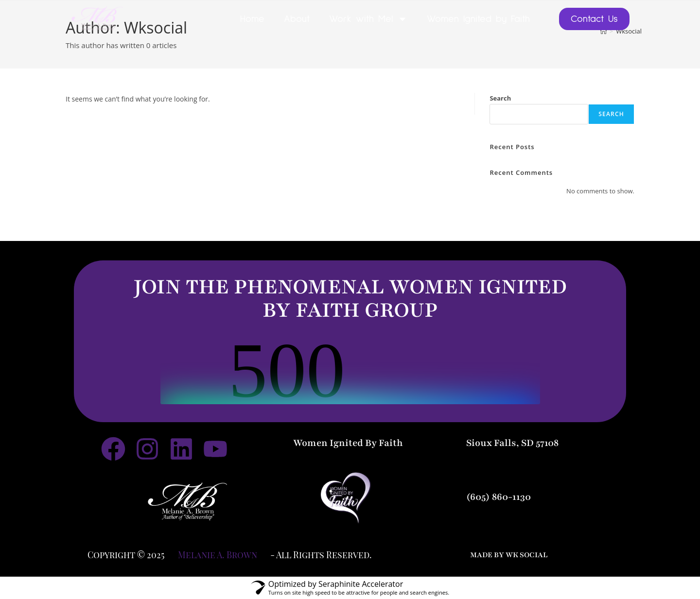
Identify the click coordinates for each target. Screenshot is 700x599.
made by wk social (509, 555)
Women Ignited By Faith (348, 443)
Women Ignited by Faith (478, 19)
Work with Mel (368, 19)
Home (252, 19)
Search (500, 98)
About (297, 19)
